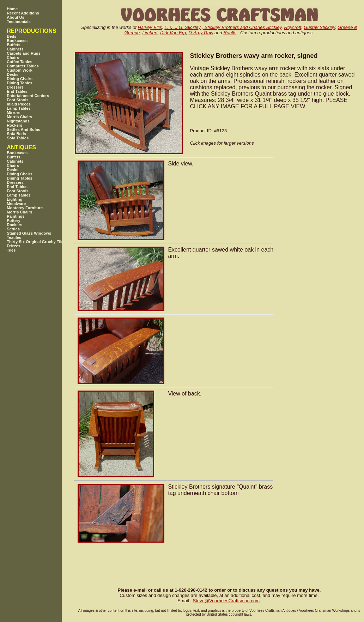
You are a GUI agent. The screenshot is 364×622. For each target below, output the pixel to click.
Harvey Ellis (150, 27)
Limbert (150, 33)
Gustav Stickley (319, 27)
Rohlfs (230, 33)
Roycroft (293, 27)
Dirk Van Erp (173, 33)
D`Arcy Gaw (201, 33)
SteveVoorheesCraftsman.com (226, 601)
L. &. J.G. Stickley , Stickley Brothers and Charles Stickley (223, 27)
